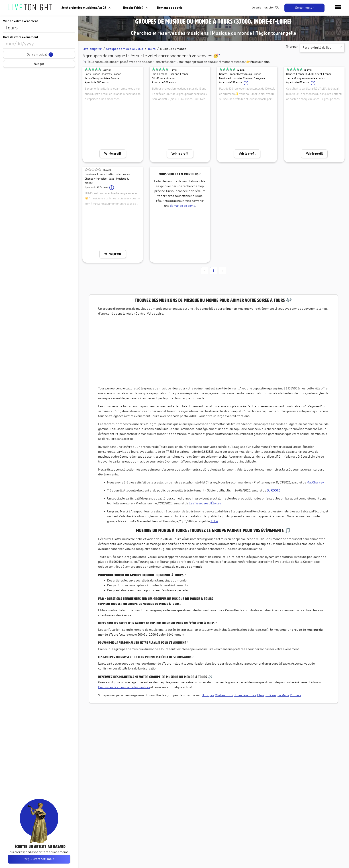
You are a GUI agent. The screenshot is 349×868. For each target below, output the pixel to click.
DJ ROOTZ (273, 491)
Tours (152, 49)
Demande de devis (170, 8)
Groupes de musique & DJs (125, 49)
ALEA (214, 521)
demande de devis (183, 206)
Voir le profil (113, 154)
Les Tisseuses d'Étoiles (205, 504)
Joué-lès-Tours (245, 695)
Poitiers (296, 695)
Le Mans (283, 695)
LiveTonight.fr (92, 49)
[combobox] (39, 28)
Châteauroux (224, 695)
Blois (261, 695)
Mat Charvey (315, 483)
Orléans (271, 695)
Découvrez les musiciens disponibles (124, 687)
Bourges (208, 695)
